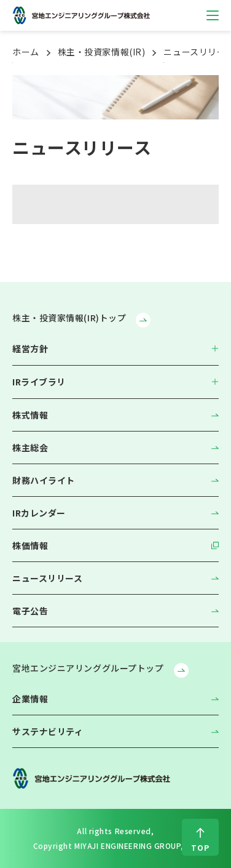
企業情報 (30, 699)
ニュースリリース (47, 578)
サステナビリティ (48, 731)
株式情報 (30, 415)
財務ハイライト (44, 480)
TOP (200, 847)
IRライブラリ (39, 382)
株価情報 (30, 545)
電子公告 (30, 611)
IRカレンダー (39, 513)
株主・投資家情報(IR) (102, 52)
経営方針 (30, 348)
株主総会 (30, 448)
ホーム (26, 52)
